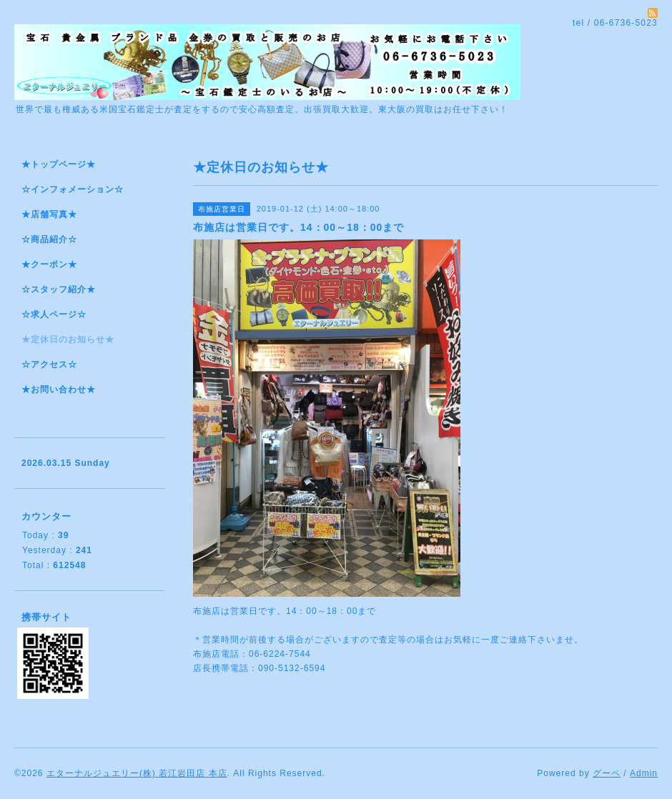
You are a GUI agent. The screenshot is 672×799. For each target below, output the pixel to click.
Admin (644, 773)
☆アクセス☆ (49, 364)
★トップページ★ (59, 164)
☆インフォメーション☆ (73, 189)
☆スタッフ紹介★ (59, 289)
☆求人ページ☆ (54, 314)
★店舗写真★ (49, 214)
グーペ (607, 773)
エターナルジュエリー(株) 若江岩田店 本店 (137, 773)
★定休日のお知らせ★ (68, 339)
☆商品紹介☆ (49, 239)
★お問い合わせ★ (59, 389)
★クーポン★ (49, 264)
